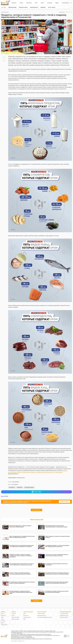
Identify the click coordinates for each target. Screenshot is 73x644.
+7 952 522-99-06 (41, 614)
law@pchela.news (48, 639)
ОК (71, 12)
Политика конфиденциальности (45, 617)
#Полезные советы (29, 487)
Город (21, 3)
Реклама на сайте (64, 617)
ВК (69, 12)
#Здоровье (20, 487)
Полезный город (15, 617)
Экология (29, 3)
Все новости (36, 601)
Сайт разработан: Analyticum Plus (18, 641)
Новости (14, 3)
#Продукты (12, 487)
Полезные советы (23, 7)
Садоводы (43, 7)
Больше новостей (36, 510)
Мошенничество (34, 7)
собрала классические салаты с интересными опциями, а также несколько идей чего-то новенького (38, 471)
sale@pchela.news (64, 615)
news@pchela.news (42, 615)
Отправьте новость (64, 502)
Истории (50, 3)
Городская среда (12, 7)
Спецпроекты (66, 3)
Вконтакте (26, 615)
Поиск (13, 615)
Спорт (42, 3)
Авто (36, 3)
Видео (57, 3)
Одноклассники (27, 617)
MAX (67, 12)
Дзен (25, 619)
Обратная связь (15, 619)
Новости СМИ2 (5, 496)
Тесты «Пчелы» (52, 7)
